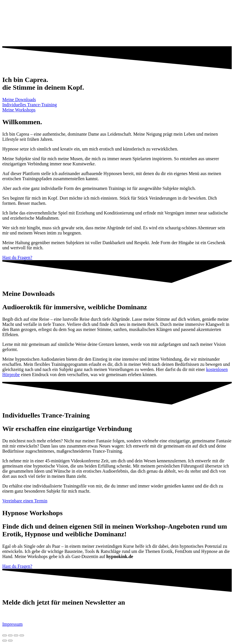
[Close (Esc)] (5, 635)
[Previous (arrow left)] (5, 641)
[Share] (10, 635)
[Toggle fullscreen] (16, 635)
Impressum (12, 624)
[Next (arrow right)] (10, 641)
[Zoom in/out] (22, 635)
